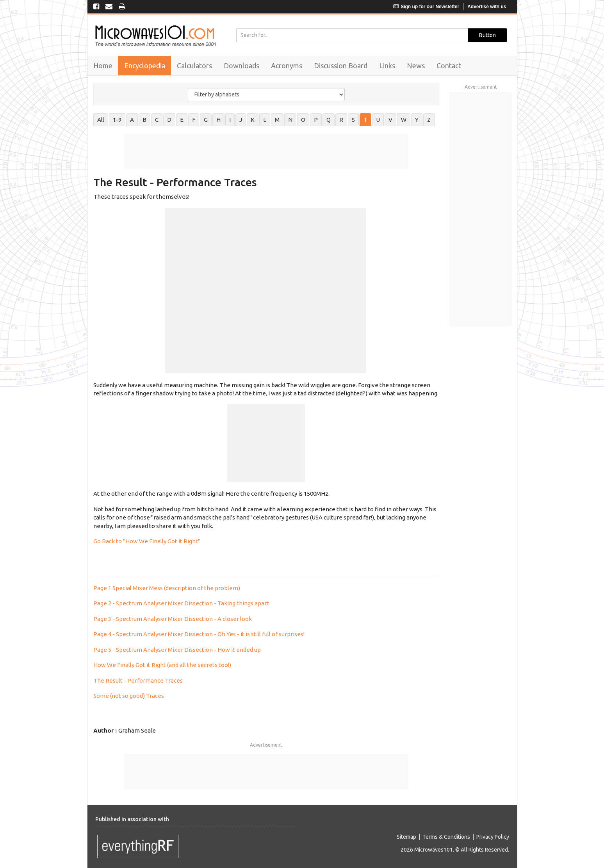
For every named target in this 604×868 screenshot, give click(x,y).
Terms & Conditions (446, 837)
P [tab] (316, 120)
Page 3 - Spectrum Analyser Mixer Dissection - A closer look (173, 619)
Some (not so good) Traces (129, 696)
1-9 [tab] (117, 120)
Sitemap (406, 837)
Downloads (241, 66)
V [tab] (390, 120)
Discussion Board (341, 66)
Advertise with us (487, 7)
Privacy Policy (493, 837)
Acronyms (287, 66)
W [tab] (404, 120)
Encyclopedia (145, 66)
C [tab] (157, 120)
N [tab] (290, 120)
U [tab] (378, 120)
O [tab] (303, 120)
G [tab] (206, 120)
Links (387, 66)
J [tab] (241, 120)
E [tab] (182, 120)
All (101, 120)
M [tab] (277, 120)
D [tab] (169, 120)
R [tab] (341, 120)
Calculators (194, 66)
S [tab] (353, 120)
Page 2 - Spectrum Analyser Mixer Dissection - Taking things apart (181, 603)
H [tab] (218, 120)
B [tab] (144, 120)
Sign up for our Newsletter (426, 7)
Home (103, 66)
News (416, 66)
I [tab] (230, 120)
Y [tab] (417, 120)
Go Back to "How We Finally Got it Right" (147, 541)
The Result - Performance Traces (138, 680)
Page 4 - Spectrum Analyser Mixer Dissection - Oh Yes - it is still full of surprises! (199, 634)
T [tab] (365, 120)
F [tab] (194, 120)
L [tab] (265, 120)
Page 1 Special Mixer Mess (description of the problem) (167, 588)
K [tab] (253, 120)
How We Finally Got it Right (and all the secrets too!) (162, 665)
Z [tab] (429, 120)
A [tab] (132, 120)
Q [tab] (329, 120)
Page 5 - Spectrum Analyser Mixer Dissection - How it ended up (177, 650)
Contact (449, 66)
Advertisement (266, 745)
